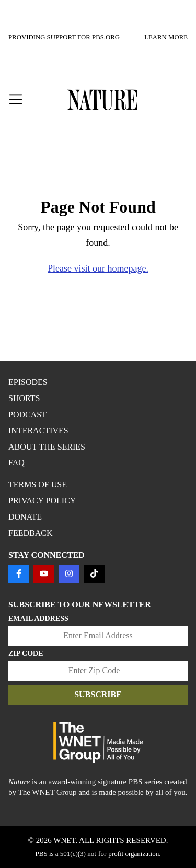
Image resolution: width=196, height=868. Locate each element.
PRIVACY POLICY (42, 501)
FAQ (16, 462)
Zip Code (26, 654)
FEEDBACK (30, 533)
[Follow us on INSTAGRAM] (69, 574)
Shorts (24, 398)
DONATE (25, 517)
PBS (42, 854)
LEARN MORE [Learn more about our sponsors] (166, 37)
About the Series (47, 447)
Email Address (38, 619)
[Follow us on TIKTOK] (94, 574)
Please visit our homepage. (98, 268)
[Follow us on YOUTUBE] (44, 574)
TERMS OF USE (38, 484)
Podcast (27, 414)
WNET (64, 840)
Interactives (38, 431)
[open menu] (27, 100)
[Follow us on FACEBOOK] (19, 574)
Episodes (28, 382)
